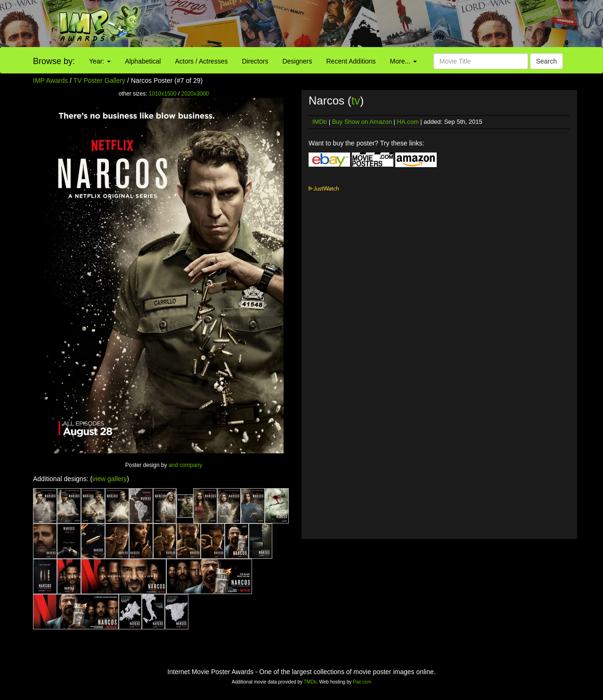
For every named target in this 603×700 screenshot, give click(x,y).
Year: (100, 61)
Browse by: (54, 61)
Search (546, 61)
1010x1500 (163, 94)
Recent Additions (351, 61)
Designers (297, 61)
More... (403, 61)
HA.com (407, 122)
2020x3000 (195, 94)
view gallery (110, 479)
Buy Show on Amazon (362, 122)
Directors (255, 61)
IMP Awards (50, 80)
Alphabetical (143, 61)
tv (356, 101)
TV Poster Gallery (99, 80)
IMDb (320, 122)
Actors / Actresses (201, 61)
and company (185, 465)
